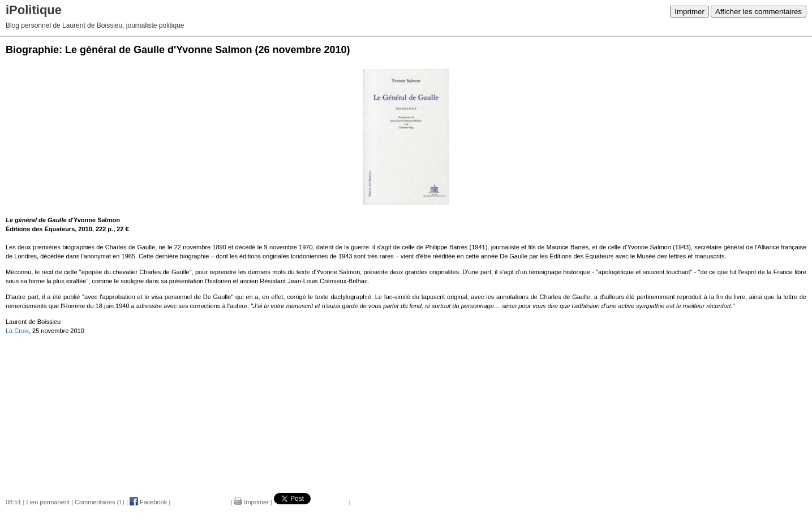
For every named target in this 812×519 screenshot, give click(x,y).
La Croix (17, 331)
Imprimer (689, 12)
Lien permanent (48, 502)
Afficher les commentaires (759, 12)
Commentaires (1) (100, 502)
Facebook (148, 502)
